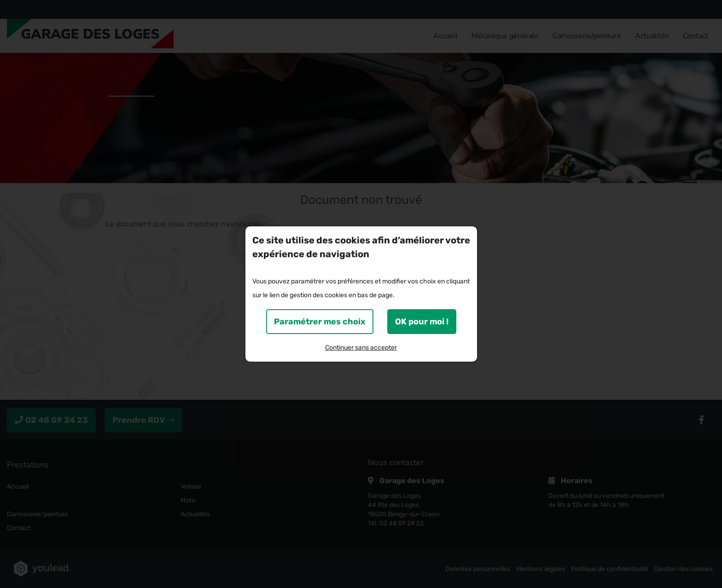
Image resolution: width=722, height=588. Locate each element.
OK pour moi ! (422, 322)
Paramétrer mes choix (320, 322)
